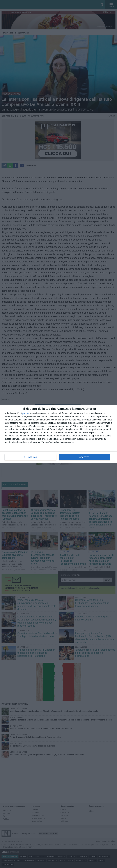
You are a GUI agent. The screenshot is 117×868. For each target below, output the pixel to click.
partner (26, 413)
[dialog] (58, 434)
